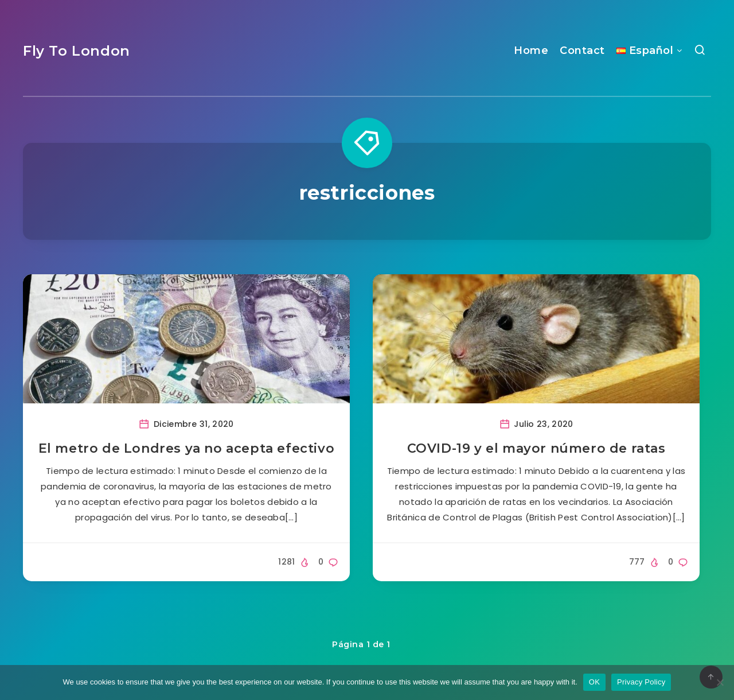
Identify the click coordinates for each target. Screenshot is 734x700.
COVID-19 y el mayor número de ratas (536, 448)
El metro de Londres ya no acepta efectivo (187, 448)
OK (594, 682)
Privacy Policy (641, 682)
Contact (582, 50)
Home (531, 50)
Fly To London (77, 51)
